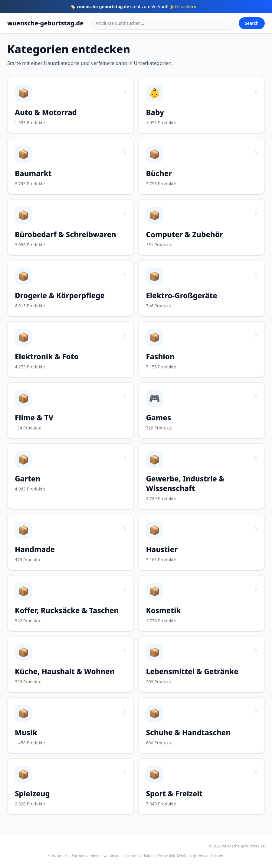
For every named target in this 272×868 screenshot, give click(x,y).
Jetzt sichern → (186, 6)
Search (252, 23)
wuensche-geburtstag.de (45, 23)
